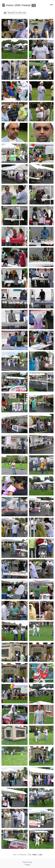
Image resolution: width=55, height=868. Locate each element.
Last (40, 854)
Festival (26, 5)
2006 (18, 5)
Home (9, 5)
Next (35, 854)
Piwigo (28, 865)
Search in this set (17, 12)
